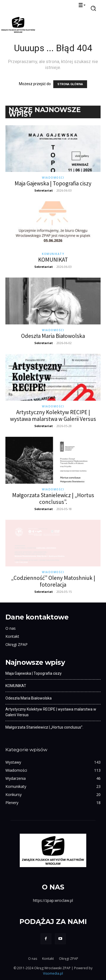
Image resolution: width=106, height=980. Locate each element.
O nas (11, 628)
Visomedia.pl (53, 973)
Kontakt (12, 636)
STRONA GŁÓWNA (70, 84)
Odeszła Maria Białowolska (53, 336)
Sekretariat (44, 190)
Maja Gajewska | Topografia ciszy (53, 183)
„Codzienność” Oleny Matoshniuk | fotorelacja (53, 581)
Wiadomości (53, 178)
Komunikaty (53, 254)
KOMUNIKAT (53, 260)
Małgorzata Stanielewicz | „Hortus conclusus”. (53, 498)
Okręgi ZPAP (16, 644)
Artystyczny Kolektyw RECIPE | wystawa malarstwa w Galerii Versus (53, 415)
